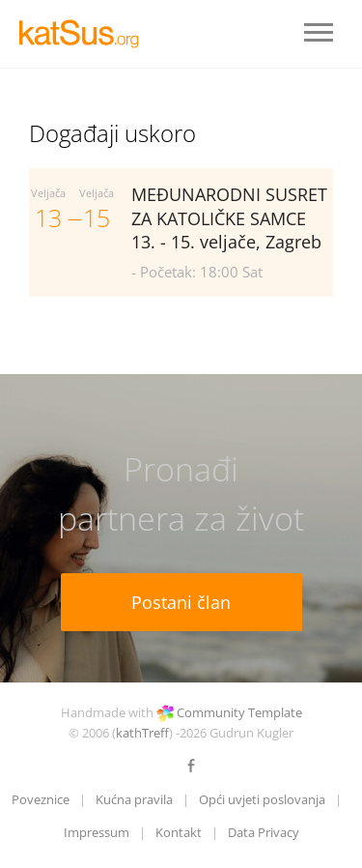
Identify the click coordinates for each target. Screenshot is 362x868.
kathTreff (142, 733)
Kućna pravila (134, 799)
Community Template (239, 712)
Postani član (181, 602)
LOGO (87, 34)
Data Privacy (264, 832)
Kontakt (179, 832)
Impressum (97, 832)
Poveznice (41, 799)
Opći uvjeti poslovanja (262, 799)
